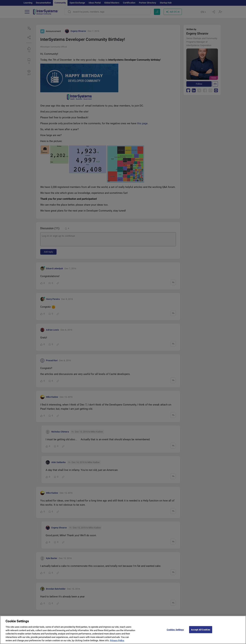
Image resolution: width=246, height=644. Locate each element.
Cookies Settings (175, 632)
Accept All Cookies (201, 632)
